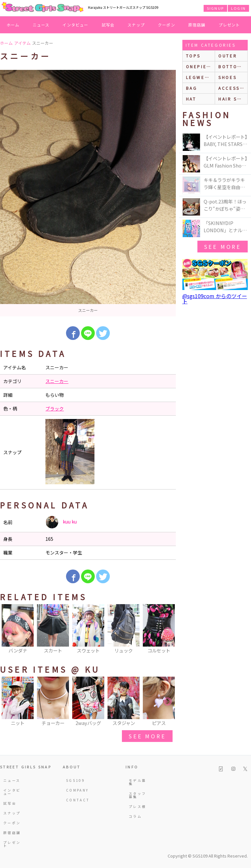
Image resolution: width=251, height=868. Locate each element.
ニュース (41, 25)
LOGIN (238, 8)
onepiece (200, 66)
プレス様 (137, 806)
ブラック (55, 409)
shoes (227, 77)
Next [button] (168, 632)
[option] (88, 193)
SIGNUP (215, 8)
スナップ (136, 25)
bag (192, 88)
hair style (233, 99)
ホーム (13, 25)
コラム (135, 816)
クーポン (167, 25)
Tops (193, 56)
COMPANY (75, 790)
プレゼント (229, 25)
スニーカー (57, 381)
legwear (199, 77)
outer (228, 56)
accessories (233, 88)
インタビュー (75, 25)
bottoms (232, 66)
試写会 (108, 25)
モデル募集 (137, 782)
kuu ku (61, 522)
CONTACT (75, 800)
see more (147, 736)
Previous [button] (8, 632)
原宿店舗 (197, 25)
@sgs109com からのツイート (215, 298)
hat (191, 99)
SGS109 (75, 780)
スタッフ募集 (137, 795)
